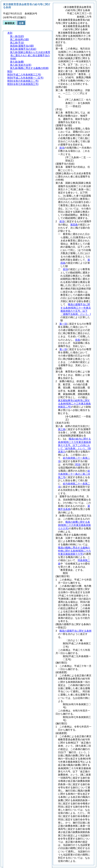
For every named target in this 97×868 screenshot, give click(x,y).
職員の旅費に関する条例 (74, 525)
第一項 (63, 324)
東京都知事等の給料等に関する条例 (74, 404)
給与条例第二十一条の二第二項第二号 (74, 474)
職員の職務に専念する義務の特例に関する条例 (74, 551)
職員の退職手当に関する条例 (75, 631)
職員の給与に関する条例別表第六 (74, 445)
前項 (62, 148)
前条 (78, 340)
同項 (78, 464)
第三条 (62, 429)
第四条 (74, 225)
